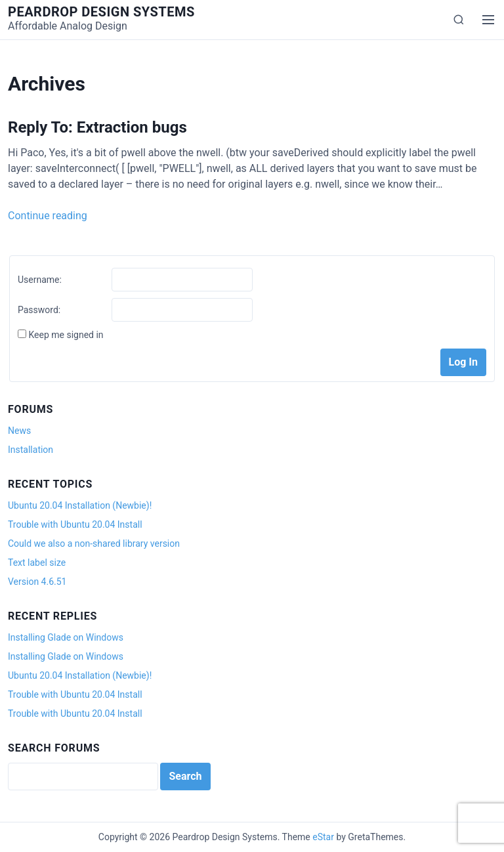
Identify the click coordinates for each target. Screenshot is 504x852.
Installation (31, 450)
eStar (323, 837)
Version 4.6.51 (37, 582)
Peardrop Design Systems (101, 12)
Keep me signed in (66, 335)
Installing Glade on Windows (66, 637)
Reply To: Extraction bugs (97, 127)
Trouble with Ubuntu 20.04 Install (75, 524)
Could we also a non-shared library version (94, 543)
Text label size (37, 563)
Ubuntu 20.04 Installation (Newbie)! (80, 505)
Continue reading (48, 216)
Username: (40, 280)
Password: (39, 310)
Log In (463, 362)
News (19, 431)
